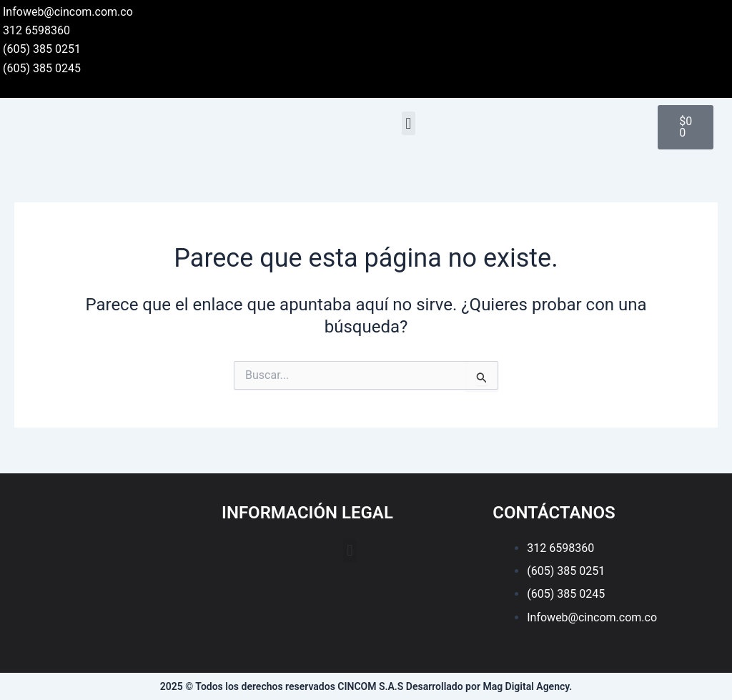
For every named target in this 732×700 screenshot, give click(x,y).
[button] (409, 123)
